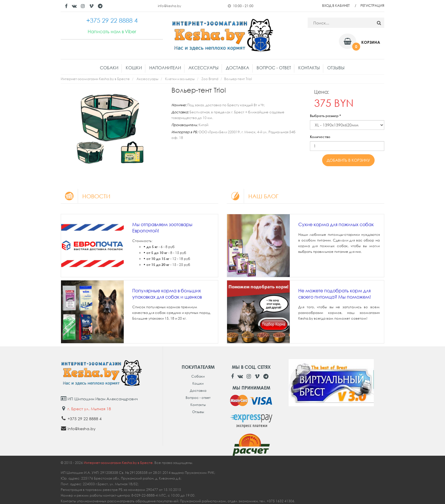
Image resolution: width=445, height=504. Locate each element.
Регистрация (372, 6)
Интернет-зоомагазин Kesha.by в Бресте (95, 79)
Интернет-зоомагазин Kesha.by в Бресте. (119, 463)
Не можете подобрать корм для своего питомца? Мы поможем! (335, 294)
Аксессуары (203, 68)
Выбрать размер (325, 116)
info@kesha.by (169, 6)
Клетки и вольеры (180, 79)
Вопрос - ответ (274, 68)
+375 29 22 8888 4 (85, 419)
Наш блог (253, 196)
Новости (86, 196)
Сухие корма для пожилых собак (336, 224)
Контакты (309, 68)
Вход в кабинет (336, 6)
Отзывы (336, 68)
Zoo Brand (210, 79)
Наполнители (165, 68)
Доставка (238, 68)
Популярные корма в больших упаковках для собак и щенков (167, 294)
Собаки (109, 68)
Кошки (134, 68)
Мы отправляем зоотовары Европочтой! (162, 228)
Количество (320, 137)
